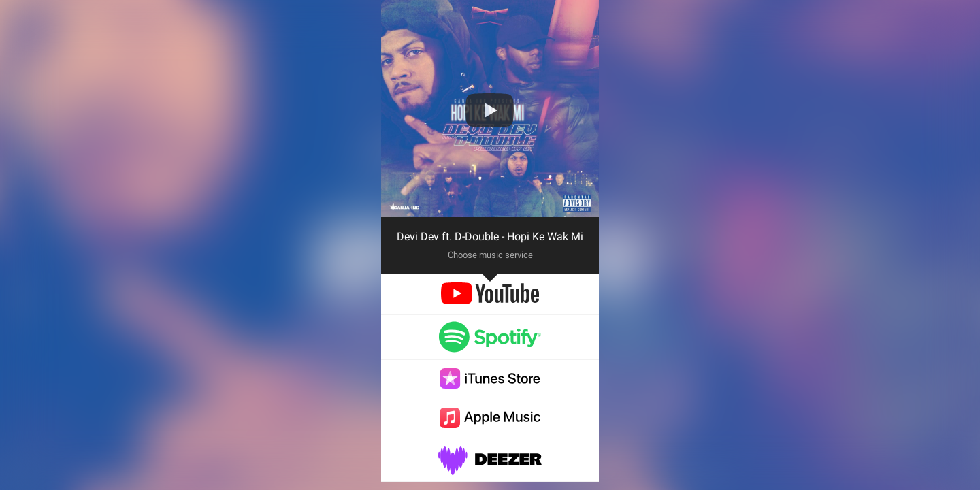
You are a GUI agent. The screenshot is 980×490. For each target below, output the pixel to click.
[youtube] (490, 300)
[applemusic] (490, 424)
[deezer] (490, 468)
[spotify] (490, 346)
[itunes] (490, 385)
